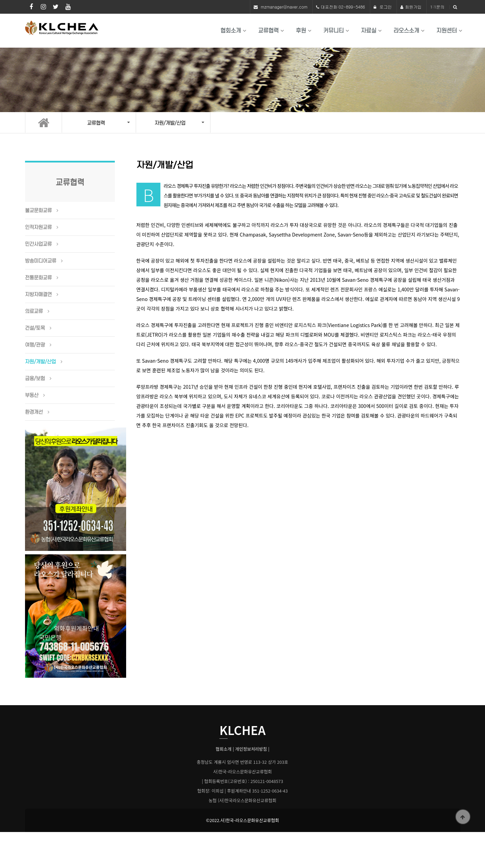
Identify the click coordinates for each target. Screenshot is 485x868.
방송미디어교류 (41, 261)
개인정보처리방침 (251, 749)
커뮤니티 (334, 31)
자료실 (369, 31)
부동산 (32, 396)
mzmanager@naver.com (284, 7)
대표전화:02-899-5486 (343, 7)
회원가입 (411, 7)
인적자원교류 (38, 228)
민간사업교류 (38, 244)
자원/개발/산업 (40, 362)
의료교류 (34, 312)
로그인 (383, 7)
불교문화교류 (38, 211)
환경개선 (34, 412)
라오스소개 (406, 31)
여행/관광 (35, 345)
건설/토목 (35, 328)
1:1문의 (437, 7)
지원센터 (447, 31)
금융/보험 (35, 379)
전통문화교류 (38, 278)
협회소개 (231, 31)
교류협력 (268, 31)
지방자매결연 (38, 295)
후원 (301, 31)
